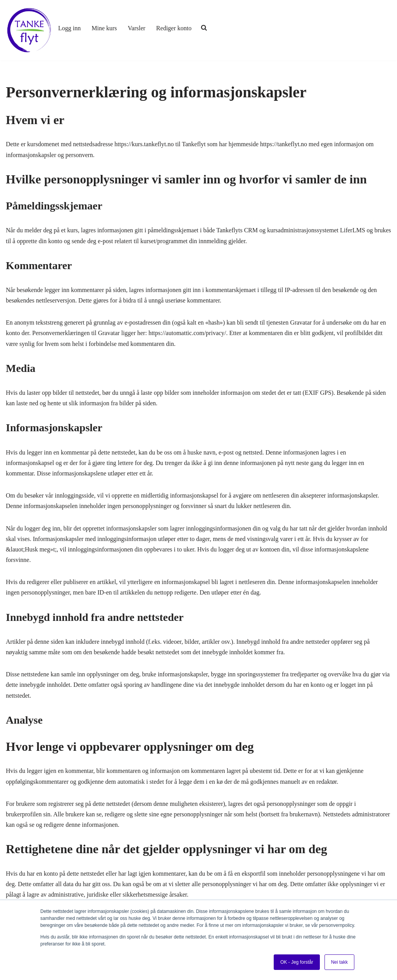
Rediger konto (174, 28)
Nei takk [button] (339, 962)
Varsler (137, 28)
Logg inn (69, 28)
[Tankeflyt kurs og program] (29, 30)
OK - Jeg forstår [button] (297, 962)
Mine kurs (104, 28)
